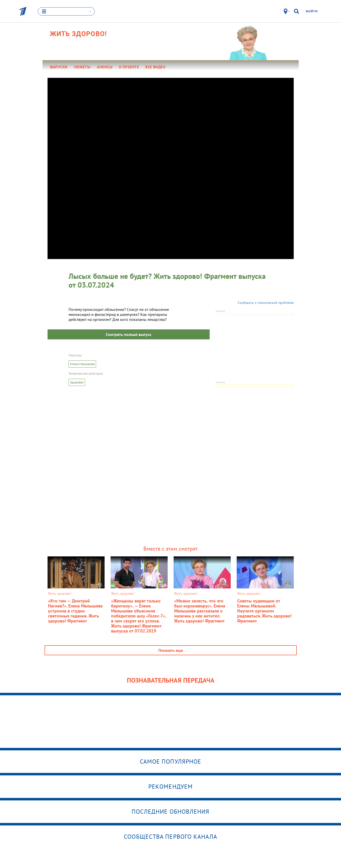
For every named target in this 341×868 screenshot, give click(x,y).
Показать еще (171, 650)
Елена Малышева (82, 364)
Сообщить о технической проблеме (266, 303)
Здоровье (77, 382)
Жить (78, 34)
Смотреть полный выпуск (129, 334)
